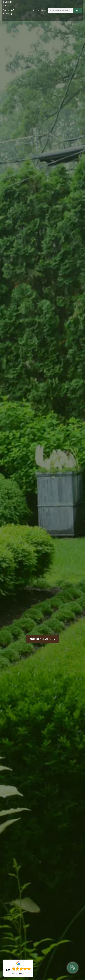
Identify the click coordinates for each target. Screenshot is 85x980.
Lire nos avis (18, 974)
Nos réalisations (42, 639)
